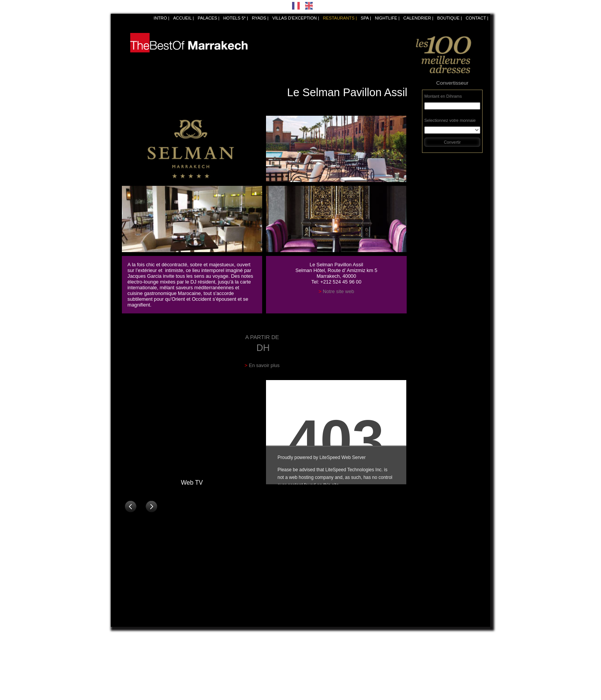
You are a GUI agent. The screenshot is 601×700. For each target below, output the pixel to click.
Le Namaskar (222, 674)
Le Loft (311, 689)
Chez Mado (410, 674)
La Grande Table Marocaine (236, 658)
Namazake (409, 658)
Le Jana (217, 643)
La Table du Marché (228, 666)
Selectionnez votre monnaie (450, 120)
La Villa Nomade (320, 658)
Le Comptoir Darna (133, 666)
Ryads (259, 18)
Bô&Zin (122, 643)
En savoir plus (264, 365)
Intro (160, 18)
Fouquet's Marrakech (135, 689)
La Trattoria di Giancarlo (328, 651)
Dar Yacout (125, 681)
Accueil (182, 18)
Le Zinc (406, 666)
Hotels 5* (235, 18)
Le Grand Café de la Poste (141, 658)
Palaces (208, 18)
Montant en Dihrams (443, 96)
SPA (365, 18)
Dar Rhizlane (127, 674)
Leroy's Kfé (220, 681)
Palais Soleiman (414, 681)
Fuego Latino (317, 666)
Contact (476, 18)
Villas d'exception (295, 18)
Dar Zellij (407, 643)
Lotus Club (220, 689)
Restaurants (338, 18)
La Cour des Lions (227, 651)
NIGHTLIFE (386, 18)
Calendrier (417, 18)
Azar (403, 651)
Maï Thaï (313, 643)
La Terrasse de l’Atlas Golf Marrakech (341, 681)
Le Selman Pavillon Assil (138, 651)
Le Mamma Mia (319, 674)
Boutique (448, 18)
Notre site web (338, 291)
